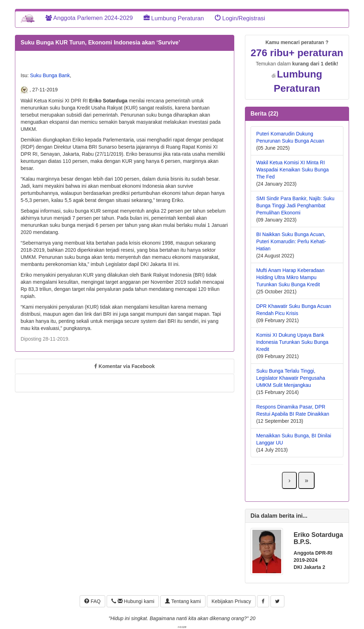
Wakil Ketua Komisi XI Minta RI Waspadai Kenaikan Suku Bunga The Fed (293, 170)
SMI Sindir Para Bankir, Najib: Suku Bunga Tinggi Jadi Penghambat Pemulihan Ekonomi (295, 206)
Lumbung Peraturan (174, 18)
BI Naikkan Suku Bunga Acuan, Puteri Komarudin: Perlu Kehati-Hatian (291, 241)
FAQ (92, 601)
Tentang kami (183, 601)
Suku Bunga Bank (50, 75)
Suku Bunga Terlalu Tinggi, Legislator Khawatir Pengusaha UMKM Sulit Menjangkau (291, 378)
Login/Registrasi (240, 18)
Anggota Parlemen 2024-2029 (89, 18)
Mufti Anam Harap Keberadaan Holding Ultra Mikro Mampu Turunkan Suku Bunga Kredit (290, 277)
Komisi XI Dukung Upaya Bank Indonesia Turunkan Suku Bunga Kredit (292, 342)
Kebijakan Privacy (231, 601)
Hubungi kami (133, 601)
